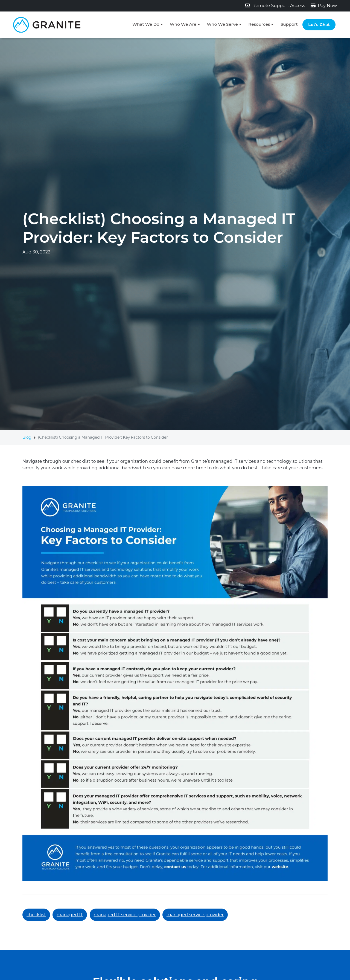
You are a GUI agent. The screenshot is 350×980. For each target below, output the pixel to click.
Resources (259, 24)
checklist (36, 915)
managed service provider (195, 915)
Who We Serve (222, 24)
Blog (27, 437)
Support (289, 24)
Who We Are (183, 24)
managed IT (70, 915)
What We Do (146, 24)
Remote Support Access (275, 6)
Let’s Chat (319, 24)
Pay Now (324, 6)
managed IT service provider (125, 915)
